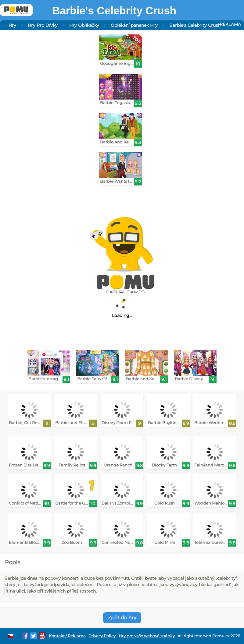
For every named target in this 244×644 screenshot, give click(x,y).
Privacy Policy (102, 636)
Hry (12, 25)
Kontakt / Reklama (67, 636)
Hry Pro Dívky (43, 25)
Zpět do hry (122, 618)
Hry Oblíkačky (84, 25)
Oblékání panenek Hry (134, 25)
